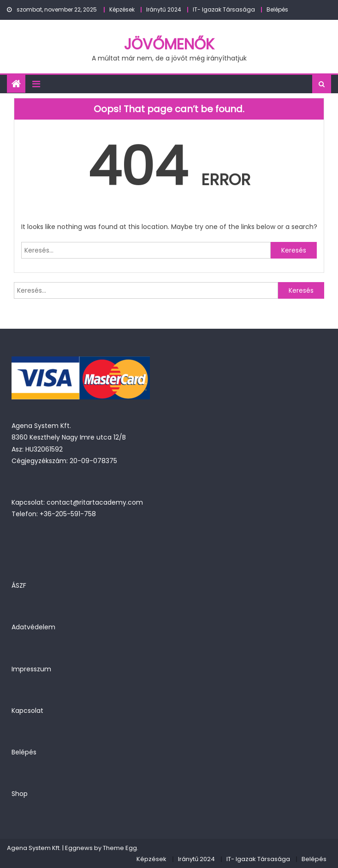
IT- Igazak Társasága (224, 9)
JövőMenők (169, 44)
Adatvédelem (33, 627)
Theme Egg (120, 848)
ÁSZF (19, 585)
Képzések (122, 9)
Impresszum (31, 669)
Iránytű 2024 (164, 9)
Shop (20, 794)
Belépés (277, 9)
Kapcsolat (27, 711)
